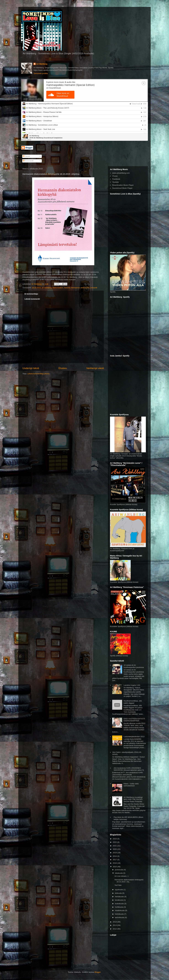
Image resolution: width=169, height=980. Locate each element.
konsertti (94, 288)
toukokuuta (120, 904)
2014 (115, 922)
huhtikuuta (119, 907)
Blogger (98, 972)
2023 (115, 839)
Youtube (115, 182)
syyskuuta (119, 890)
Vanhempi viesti (95, 368)
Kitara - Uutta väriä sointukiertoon (131, 785)
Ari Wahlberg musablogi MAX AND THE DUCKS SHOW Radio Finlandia (133, 799)
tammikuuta (120, 917)
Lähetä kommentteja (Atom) (38, 374)
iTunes (115, 176)
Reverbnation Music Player (123, 185)
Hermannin (75, 288)
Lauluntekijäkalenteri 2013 (134, 737)
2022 (115, 842)
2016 (115, 863)
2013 (115, 925)
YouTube (118, 885)
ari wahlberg (47, 288)
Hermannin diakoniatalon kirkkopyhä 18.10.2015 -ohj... (129, 881)
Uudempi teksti (31, 368)
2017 (115, 860)
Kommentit (28, 161)
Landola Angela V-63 (132, 685)
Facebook (116, 179)
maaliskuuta (120, 910)
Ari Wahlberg (42, 64)
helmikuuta (120, 914)
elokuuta (119, 893)
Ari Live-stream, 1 (121, 876)
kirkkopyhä (85, 288)
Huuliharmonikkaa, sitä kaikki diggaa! (133, 702)
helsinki (67, 288)
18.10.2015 (36, 288)
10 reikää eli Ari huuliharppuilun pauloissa (134, 666)
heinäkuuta (120, 897)
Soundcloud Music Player (122, 188)
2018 (115, 856)
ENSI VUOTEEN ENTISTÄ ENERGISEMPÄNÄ (134, 720)
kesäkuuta (119, 900)
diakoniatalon (58, 288)
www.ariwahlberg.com (121, 173)
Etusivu (63, 368)
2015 (115, 867)
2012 (115, 929)
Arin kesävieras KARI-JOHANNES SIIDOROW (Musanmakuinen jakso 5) (129, 769)
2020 (115, 849)
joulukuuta (119, 870)
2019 (115, 853)
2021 (115, 846)
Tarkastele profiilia (41, 73)
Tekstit (26, 156)
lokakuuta (119, 873)
